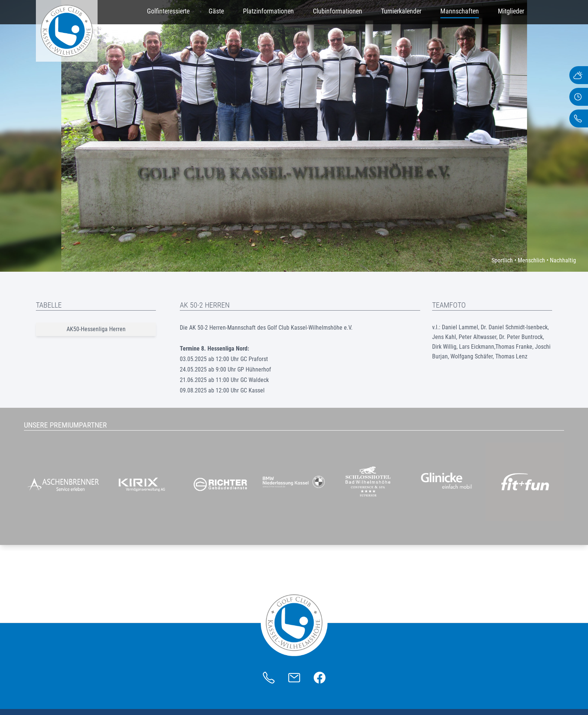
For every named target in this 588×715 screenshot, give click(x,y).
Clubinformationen (338, 11)
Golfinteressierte (168, 11)
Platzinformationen (268, 11)
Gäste (216, 11)
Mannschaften (460, 11)
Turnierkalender (401, 11)
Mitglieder (511, 11)
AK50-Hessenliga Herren (96, 329)
